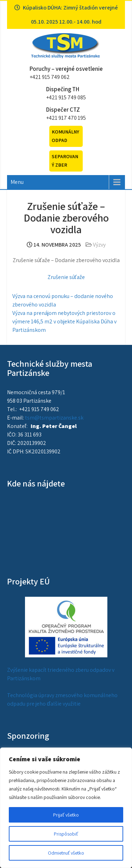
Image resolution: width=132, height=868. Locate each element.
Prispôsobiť (66, 834)
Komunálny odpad (65, 136)
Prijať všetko (66, 815)
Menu (17, 182)
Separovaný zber (65, 161)
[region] (66, 808)
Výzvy (99, 245)
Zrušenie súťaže (66, 277)
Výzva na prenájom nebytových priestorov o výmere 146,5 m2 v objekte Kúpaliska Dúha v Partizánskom (64, 321)
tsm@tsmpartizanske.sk (54, 418)
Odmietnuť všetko (66, 853)
